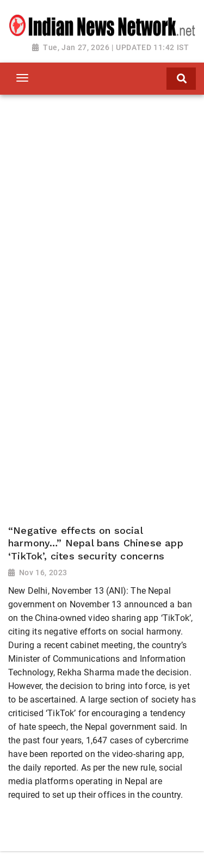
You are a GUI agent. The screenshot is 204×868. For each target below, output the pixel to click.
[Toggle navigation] (22, 78)
